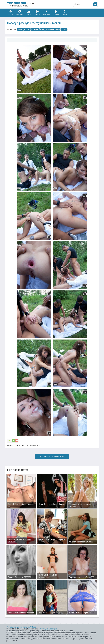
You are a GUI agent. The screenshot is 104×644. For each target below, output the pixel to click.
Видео (38, 13)
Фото (29, 13)
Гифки (65, 13)
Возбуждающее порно (48, 629)
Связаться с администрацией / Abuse (21, 627)
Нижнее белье (38, 29)
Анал (20, 29)
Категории (20, 13)
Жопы (27, 29)
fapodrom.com (19, 4)
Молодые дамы (53, 29)
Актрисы (56, 13)
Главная (11, 13)
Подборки (47, 13)
